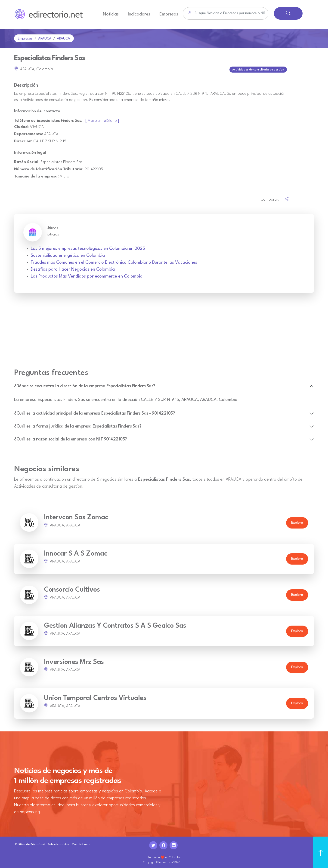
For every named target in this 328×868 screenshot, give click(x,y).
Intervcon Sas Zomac (76, 516)
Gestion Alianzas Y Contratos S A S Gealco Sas (115, 625)
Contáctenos (81, 843)
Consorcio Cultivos (72, 588)
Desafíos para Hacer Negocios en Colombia (73, 268)
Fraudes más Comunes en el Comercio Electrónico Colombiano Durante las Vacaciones (114, 261)
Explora (297, 521)
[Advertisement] (164, 332)
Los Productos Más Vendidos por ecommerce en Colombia (87, 275)
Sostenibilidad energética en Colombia (68, 254)
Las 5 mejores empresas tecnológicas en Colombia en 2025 (88, 247)
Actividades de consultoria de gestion (259, 69)
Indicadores (139, 14)
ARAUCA (45, 39)
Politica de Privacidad (30, 843)
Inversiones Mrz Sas (74, 661)
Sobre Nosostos (59, 843)
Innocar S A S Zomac (76, 552)
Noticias (111, 14)
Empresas (169, 14)
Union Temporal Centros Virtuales (95, 697)
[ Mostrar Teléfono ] (102, 119)
